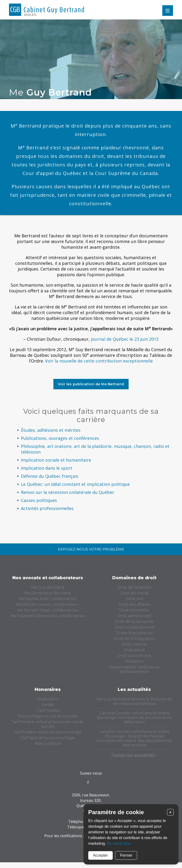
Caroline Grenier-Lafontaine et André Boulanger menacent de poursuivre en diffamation (134, 718)
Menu (168, 11)
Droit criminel (134, 644)
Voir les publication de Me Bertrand (91, 384)
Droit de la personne (134, 622)
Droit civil (134, 599)
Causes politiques (39, 500)
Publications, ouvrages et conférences (60, 438)
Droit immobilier (134, 610)
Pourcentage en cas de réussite (48, 716)
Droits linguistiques (134, 633)
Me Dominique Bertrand (48, 593)
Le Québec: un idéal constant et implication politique (75, 484)
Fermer (126, 855)
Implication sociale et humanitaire (56, 460)
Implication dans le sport (47, 468)
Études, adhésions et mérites (51, 430)
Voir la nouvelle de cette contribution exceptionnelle (99, 361)
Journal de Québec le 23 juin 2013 (125, 339)
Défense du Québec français (50, 476)
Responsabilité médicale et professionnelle (134, 669)
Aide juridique (48, 743)
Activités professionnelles (47, 508)
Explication (48, 699)
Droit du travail (134, 593)
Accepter (100, 855)
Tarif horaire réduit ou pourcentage (48, 732)
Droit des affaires (134, 604)
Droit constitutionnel (134, 627)
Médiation (134, 661)
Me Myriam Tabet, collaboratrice (48, 610)
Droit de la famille (134, 587)
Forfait (48, 705)
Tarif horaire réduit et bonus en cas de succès (48, 724)
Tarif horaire (48, 710)
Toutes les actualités (134, 755)
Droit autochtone (134, 656)
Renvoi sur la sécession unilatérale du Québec (68, 492)
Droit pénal (134, 650)
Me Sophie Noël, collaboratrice (48, 599)
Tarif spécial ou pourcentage (48, 738)
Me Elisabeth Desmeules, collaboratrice (48, 616)
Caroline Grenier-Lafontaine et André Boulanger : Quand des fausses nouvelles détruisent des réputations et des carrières (134, 738)
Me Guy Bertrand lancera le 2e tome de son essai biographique (134, 701)
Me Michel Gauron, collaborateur (48, 604)
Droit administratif (134, 616)
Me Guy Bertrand (48, 587)
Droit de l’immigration (134, 639)
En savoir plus (119, 843)
